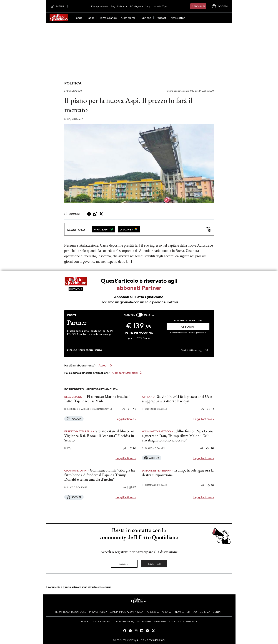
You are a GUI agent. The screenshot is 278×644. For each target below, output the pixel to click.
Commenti (73, 214)
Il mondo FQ (160, 6)
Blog (113, 6)
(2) (211, 485)
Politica (73, 83)
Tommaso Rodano (155, 485)
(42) (210, 448)
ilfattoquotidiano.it (100, 6)
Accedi (124, 564)
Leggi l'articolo (126, 419)
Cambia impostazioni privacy (127, 612)
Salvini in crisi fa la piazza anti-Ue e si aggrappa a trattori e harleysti (177, 399)
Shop (148, 6)
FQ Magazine (137, 6)
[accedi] (220, 6)
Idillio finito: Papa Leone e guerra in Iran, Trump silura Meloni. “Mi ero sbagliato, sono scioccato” (178, 436)
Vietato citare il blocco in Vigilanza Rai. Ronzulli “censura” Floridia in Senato (99, 436)
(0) (211, 409)
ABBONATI (188, 326)
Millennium (123, 6)
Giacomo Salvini (154, 448)
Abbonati (198, 6)
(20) (132, 409)
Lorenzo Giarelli (154, 409)
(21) (132, 487)
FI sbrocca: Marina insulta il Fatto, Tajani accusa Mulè (97, 399)
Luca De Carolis (76, 487)
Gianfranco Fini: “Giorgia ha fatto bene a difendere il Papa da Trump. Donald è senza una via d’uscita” (100, 475)
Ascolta (74, 419)
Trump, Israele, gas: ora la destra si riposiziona (178, 472)
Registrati (154, 564)
